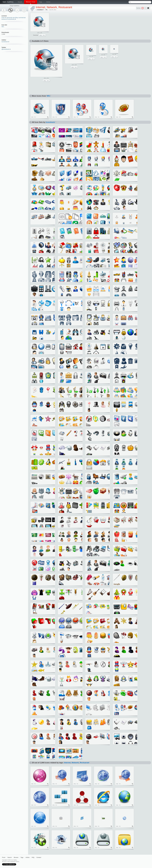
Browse (16, 857)
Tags (41, 2)
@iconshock (5, 49)
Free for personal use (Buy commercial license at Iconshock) (14, 18)
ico (44, 35)
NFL (3, 27)
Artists (48, 2)
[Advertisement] (67, 26)
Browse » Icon (31, 2)
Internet (40, 7)
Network (52, 7)
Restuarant (65, 7)
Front (4, 857)
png (41, 35)
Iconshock (5, 42)
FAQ (33, 857)
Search (20, 2)
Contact (39, 857)
